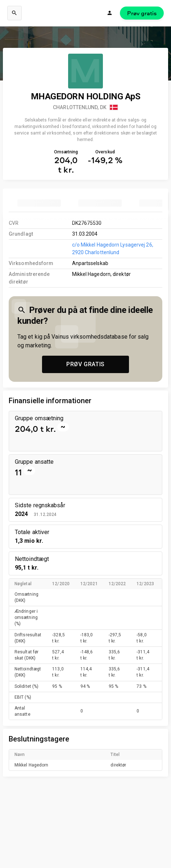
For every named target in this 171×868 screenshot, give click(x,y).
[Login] (110, 13)
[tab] (39, 203)
